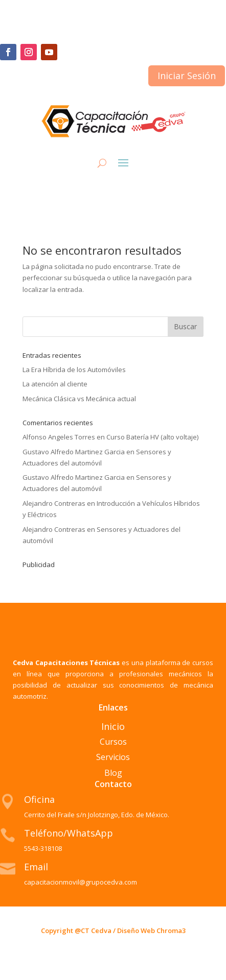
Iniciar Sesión (187, 76)
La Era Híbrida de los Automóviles (74, 370)
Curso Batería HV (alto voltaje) (152, 437)
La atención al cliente (55, 384)
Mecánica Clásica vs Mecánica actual (79, 399)
